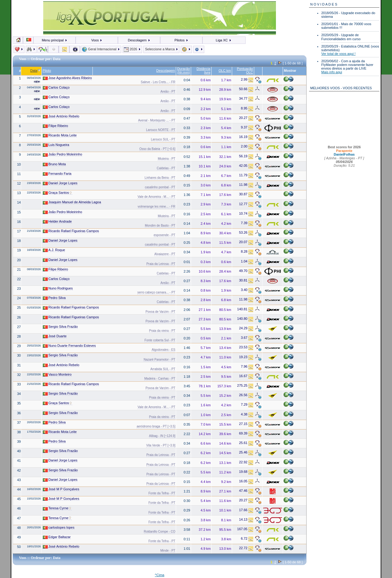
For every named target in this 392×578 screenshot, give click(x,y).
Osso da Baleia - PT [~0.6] (157, 149)
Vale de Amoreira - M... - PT (156, 197)
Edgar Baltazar (57, 537)
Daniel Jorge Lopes (60, 183)
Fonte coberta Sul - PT (160, 340)
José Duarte (55, 336)
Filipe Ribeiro (55, 126)
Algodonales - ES (163, 350)
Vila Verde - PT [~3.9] (161, 445)
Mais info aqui (332, 72)
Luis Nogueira (56, 145)
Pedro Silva (54, 298)
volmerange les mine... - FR (157, 207)
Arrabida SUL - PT (163, 369)
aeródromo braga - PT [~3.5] (156, 426)
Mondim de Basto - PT (160, 226)
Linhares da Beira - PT (160, 178)
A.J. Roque (54, 250)
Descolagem (139, 40)
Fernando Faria (57, 174)
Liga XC (224, 40)
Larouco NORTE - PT (161, 130)
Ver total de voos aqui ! (338, 54)
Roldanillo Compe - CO (160, 532)
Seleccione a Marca (162, 49)
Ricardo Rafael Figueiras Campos (71, 231)
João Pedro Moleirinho (62, 154)
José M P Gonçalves (61, 489)
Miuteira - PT (166, 159)
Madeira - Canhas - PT (160, 379)
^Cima (160, 575)
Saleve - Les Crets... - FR (158, 82)
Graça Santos (58, 193)
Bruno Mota (54, 164)
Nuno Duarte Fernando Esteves (69, 346)
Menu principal (55, 40)
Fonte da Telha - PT (162, 493)
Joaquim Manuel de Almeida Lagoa (72, 202)
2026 (132, 49)
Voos (97, 40)
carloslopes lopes (59, 528)
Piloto (47, 71)
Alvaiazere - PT (165, 254)
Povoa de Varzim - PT (160, 312)
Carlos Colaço (56, 88)
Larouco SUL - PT (163, 139)
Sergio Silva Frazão (60, 327)
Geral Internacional (101, 49)
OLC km (225, 71)
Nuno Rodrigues (58, 288)
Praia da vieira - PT (162, 331)
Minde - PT (168, 551)
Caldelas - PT (166, 168)
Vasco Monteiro (57, 375)
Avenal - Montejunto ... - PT (157, 120)
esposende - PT (165, 235)
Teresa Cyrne (57, 508)
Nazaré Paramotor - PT (159, 360)
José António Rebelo (61, 116)
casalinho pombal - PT (160, 187)
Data (35, 71)
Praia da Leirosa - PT (161, 264)
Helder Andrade (57, 222)
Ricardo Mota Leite (60, 135)
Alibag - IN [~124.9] (162, 436)
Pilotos (181, 40)
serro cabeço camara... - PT (156, 292)
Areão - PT (168, 92)
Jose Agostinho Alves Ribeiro (67, 78)
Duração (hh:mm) (183, 71)
